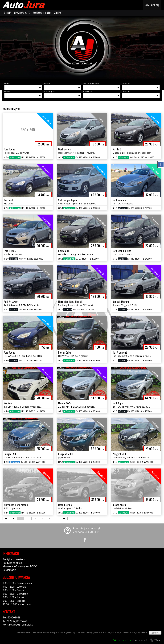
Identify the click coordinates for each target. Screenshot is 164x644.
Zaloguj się (152, 5)
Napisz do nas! (130, 640)
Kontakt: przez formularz (18, 625)
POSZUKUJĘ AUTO (42, 13)
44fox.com (155, 640)
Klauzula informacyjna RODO (20, 566)
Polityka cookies (12, 563)
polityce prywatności (139, 633)
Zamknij (155, 633)
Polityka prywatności (15, 559)
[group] (82, 48)
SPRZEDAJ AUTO (22, 13)
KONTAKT (58, 13)
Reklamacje (9, 570)
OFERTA (8, 13)
